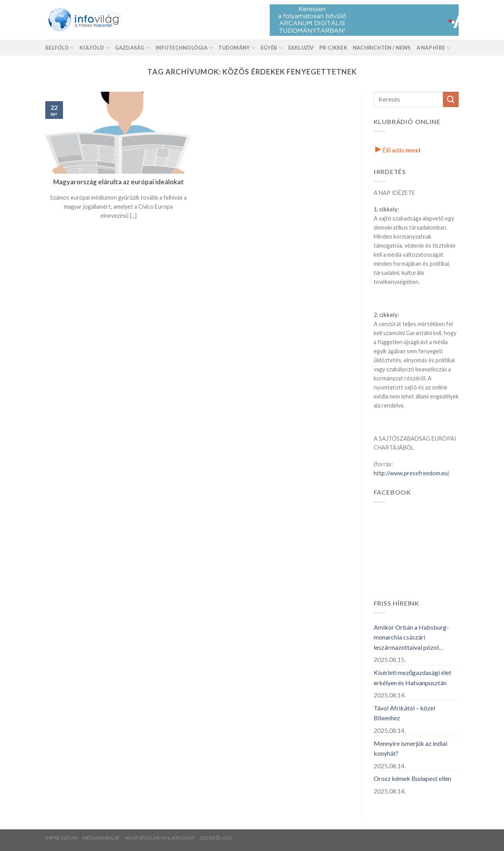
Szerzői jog (216, 838)
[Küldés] (451, 99)
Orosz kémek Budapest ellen (412, 778)
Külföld (94, 48)
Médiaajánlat (101, 838)
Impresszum (61, 838)
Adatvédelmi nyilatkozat (160, 838)
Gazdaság (133, 48)
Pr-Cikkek (333, 48)
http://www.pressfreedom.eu (411, 473)
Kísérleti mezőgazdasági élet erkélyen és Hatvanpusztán (413, 678)
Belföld (60, 48)
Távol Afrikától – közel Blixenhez (404, 713)
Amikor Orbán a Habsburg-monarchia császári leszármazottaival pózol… (411, 637)
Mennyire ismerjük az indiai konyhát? (410, 748)
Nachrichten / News (382, 48)
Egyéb (272, 48)
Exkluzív (301, 48)
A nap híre (434, 48)
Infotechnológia (184, 48)
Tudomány (237, 48)
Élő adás (398, 150)
